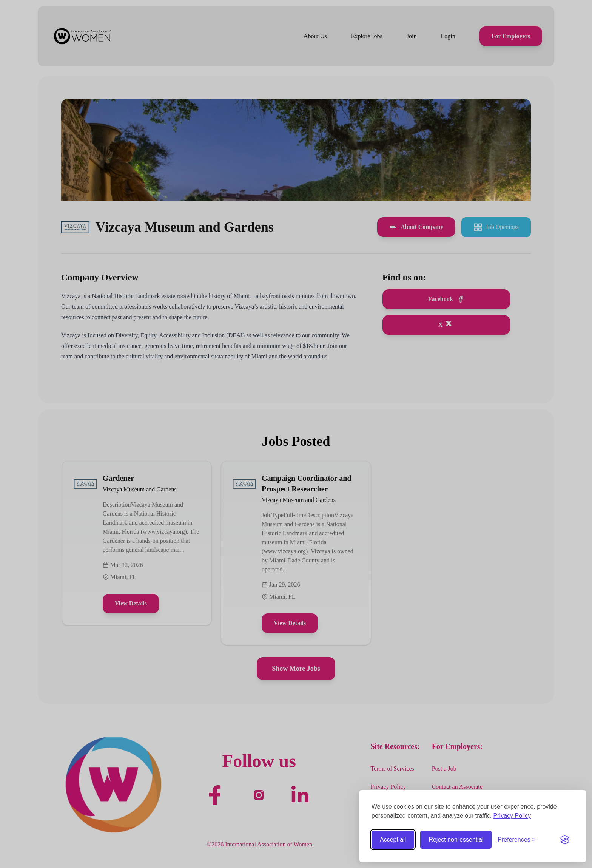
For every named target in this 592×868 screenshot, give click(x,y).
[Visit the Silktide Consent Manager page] (565, 840)
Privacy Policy (512, 816)
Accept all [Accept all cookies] (393, 839)
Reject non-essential (456, 839)
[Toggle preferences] (517, 840)
